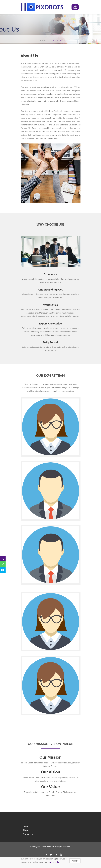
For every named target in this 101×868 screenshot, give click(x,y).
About (26, 830)
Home (45, 41)
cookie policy (54, 862)
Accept (75, 861)
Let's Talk (75, 7)
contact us (28, 834)
